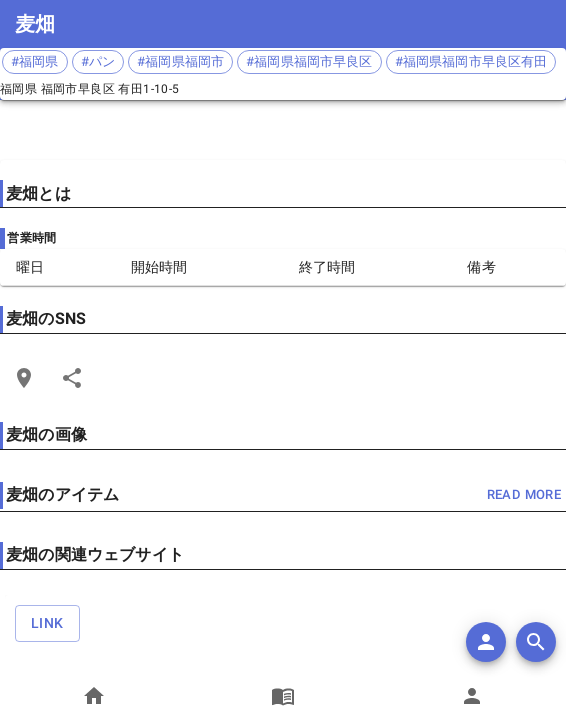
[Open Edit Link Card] (24, 378)
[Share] (72, 378)
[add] (486, 642)
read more (524, 495)
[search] (536, 642)
